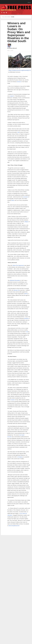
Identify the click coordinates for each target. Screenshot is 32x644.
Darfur (13, 200)
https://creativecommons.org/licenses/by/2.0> (20, 70)
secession (25, 197)
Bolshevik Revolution (15, 280)
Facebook (2, 13)
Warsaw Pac (16, 290)
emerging (20, 457)
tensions (19, 82)
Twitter (4, 13)
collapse (26, 222)
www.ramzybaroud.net (14, 526)
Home (13, 17)
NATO (26, 294)
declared (26, 318)
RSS (6, 13)
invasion (12, 400)
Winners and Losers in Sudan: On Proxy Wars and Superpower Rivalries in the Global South (19, 32)
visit (18, 132)
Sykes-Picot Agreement (18, 265)
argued (12, 96)
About (29, 2)
